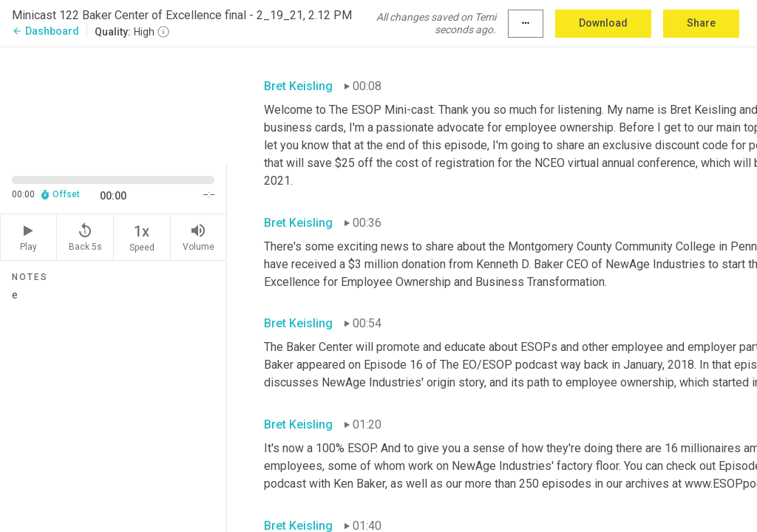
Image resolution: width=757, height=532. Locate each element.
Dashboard (45, 31)
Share (701, 23)
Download (603, 23)
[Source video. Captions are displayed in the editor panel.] (113, 104)
